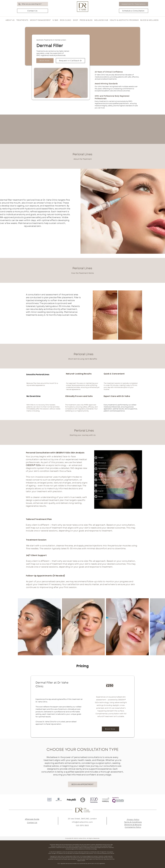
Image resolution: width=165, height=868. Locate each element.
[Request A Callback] (70, 61)
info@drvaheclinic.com (82, 822)
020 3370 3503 (82, 825)
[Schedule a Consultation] (134, 11)
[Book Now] (45, 61)
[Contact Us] (33, 11)
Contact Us (32, 823)
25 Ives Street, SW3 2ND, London (82, 819)
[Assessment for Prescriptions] (134, 4)
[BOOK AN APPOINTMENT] (83, 784)
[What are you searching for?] (32, 4)
